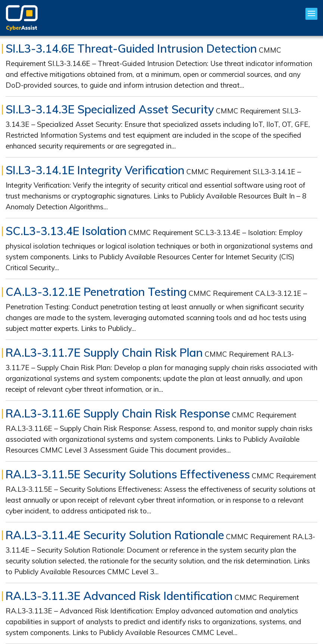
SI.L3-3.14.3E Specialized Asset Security (110, 109)
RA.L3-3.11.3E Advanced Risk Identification (119, 596)
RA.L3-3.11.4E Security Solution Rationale (115, 535)
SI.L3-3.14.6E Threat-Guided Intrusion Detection (131, 49)
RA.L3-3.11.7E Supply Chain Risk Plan (104, 353)
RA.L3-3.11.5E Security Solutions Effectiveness (128, 474)
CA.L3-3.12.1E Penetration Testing (96, 292)
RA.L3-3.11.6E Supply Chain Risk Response (118, 413)
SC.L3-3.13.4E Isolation (66, 231)
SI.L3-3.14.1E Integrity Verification (95, 170)
